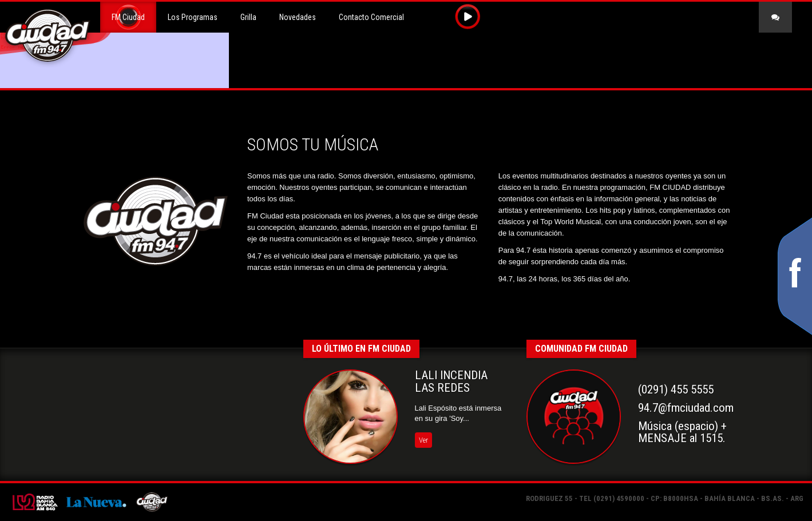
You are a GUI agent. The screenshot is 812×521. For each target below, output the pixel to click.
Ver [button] (423, 440)
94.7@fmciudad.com (686, 408)
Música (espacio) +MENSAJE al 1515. (682, 432)
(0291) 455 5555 (676, 389)
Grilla (248, 17)
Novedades (298, 17)
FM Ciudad (128, 17)
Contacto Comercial (371, 17)
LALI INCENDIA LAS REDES (451, 381)
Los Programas (193, 17)
